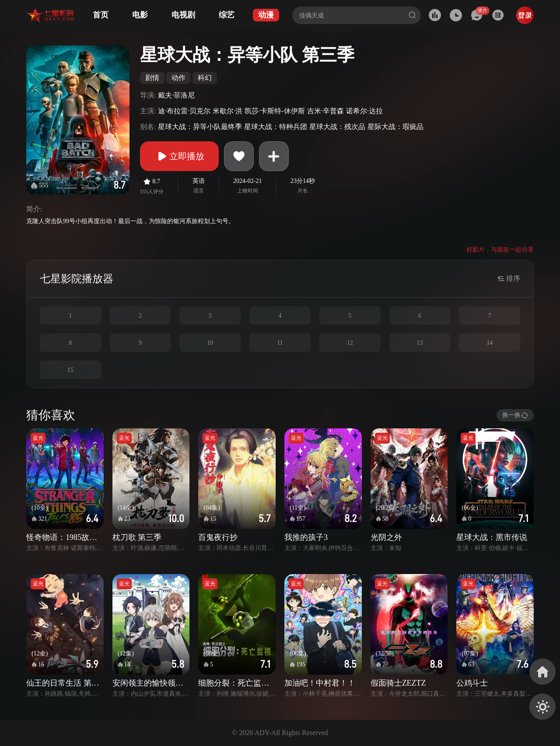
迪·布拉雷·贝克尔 (184, 111)
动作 (178, 78)
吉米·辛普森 (325, 111)
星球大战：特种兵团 (276, 127)
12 (350, 343)
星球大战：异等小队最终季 (200, 127)
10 (210, 343)
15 (70, 370)
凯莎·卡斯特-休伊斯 (275, 111)
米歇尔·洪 (227, 111)
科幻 (205, 78)
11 (280, 343)
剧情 (152, 78)
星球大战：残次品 (337, 127)
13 (420, 343)
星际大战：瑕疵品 (395, 127)
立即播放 (179, 156)
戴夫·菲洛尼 (176, 95)
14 (490, 343)
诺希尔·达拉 (364, 111)
